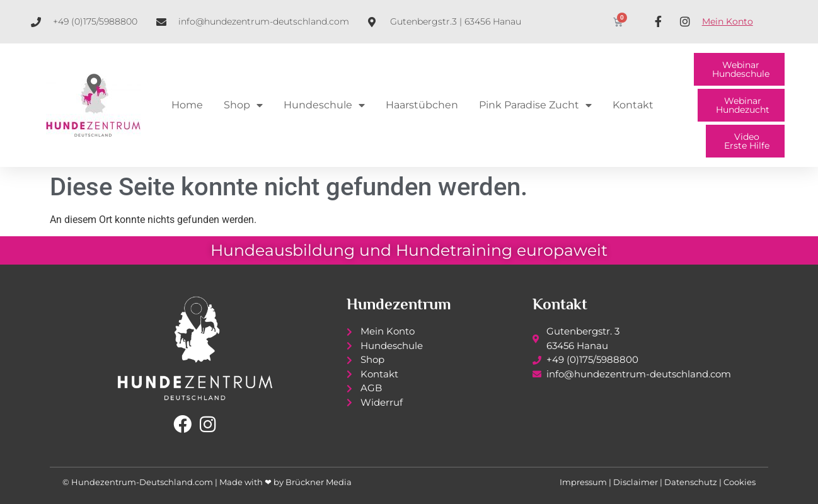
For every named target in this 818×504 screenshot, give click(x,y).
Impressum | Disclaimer (609, 482)
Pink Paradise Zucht (535, 105)
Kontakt (633, 105)
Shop (243, 105)
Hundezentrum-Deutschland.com (142, 482)
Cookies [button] (740, 482)
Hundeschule (324, 105)
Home (187, 105)
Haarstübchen (422, 105)
